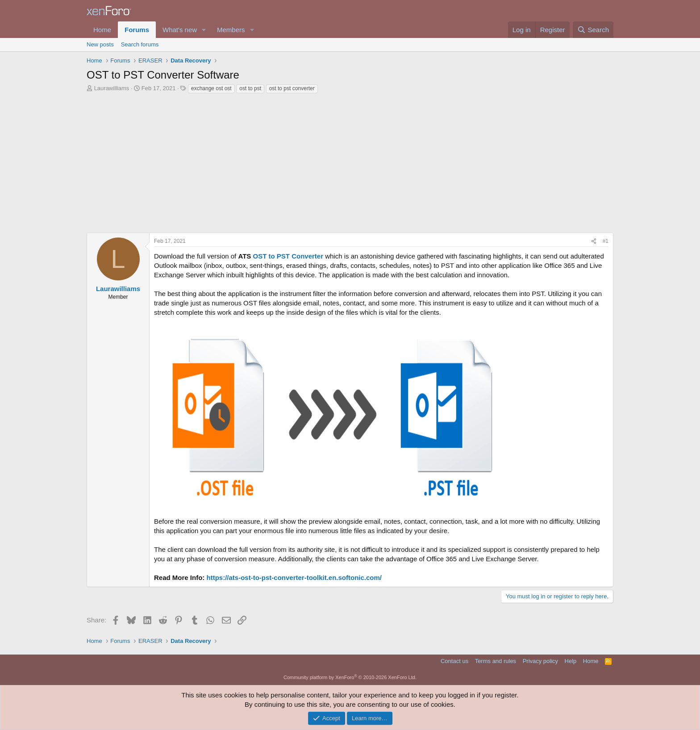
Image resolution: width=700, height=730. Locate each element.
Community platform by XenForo (350, 677)
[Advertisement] (350, 161)
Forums (137, 30)
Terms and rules (496, 661)
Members (231, 30)
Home (102, 30)
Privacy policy (540, 661)
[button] (204, 30)
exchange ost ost (211, 88)
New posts (100, 44)
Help (571, 661)
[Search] (593, 30)
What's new (180, 30)
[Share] (594, 241)
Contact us (454, 661)
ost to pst (250, 88)
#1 (606, 241)
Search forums (140, 44)
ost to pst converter (292, 88)
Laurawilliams (112, 88)
